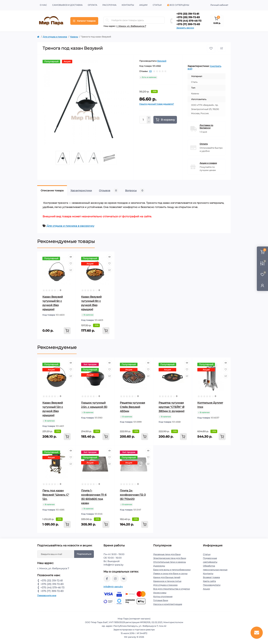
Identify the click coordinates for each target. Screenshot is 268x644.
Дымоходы (159, 566)
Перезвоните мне (47, 595)
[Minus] (149, 122)
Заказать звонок (185, 28)
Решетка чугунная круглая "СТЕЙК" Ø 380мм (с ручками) (172, 407)
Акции (143, 5)
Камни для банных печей (167, 577)
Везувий (162, 61)
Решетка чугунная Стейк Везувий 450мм (132, 407)
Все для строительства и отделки (172, 589)
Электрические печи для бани (170, 558)
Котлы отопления (163, 597)
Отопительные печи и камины (170, 562)
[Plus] (149, 118)
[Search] (107, 20)
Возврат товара (211, 577)
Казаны (74, 37)
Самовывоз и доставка (67, 5)
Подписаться (84, 554)
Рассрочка (109, 5)
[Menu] (84, 21)
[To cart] (67, 331)
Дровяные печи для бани (167, 554)
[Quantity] (143, 120)
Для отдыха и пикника (55, 37)
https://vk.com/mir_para (124, 579)
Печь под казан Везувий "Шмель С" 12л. (56, 495)
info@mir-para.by (113, 587)
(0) (150, 71)
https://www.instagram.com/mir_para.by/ (115, 579)
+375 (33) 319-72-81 (188, 14)
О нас (43, 5)
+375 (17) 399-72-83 (188, 24)
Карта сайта (209, 581)
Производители (212, 585)
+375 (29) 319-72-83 (188, 17)
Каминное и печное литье (167, 581)
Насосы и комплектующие (168, 604)
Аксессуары (160, 593)
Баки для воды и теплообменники (172, 570)
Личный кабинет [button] (219, 5)
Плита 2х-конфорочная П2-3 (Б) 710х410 (133, 495)
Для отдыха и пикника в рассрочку (70, 226)
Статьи (157, 5)
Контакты (128, 5)
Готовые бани (161, 600)
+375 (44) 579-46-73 (189, 21)
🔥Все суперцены (178, 5)
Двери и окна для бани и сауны (170, 573)
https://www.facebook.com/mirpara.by (107, 579)
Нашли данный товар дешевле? (157, 104)
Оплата (92, 5)
